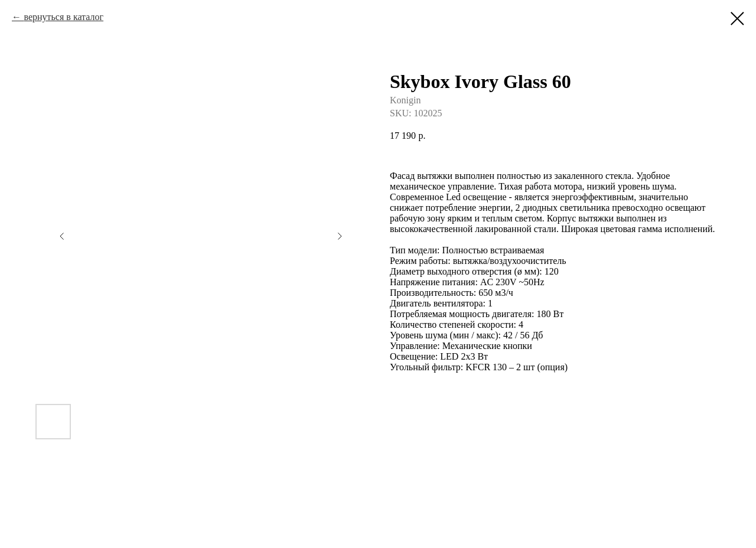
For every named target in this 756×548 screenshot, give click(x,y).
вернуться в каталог (63, 17)
